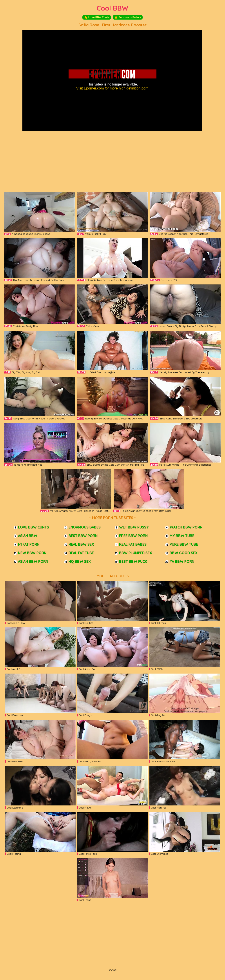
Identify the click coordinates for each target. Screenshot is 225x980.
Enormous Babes (128, 17)
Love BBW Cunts (97, 17)
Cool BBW (112, 8)
